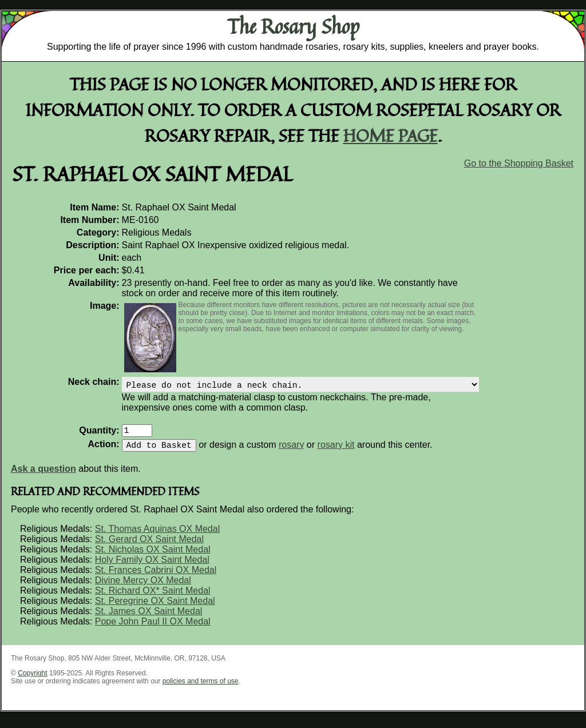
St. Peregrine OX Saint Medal (155, 608)
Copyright (32, 680)
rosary (291, 451)
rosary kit (336, 451)
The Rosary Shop (293, 26)
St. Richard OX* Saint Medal (153, 597)
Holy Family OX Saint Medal (152, 566)
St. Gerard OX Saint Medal (149, 546)
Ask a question (43, 476)
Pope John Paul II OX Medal (153, 628)
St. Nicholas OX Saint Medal (153, 556)
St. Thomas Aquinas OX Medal (157, 536)
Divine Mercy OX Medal (143, 587)
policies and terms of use (201, 688)
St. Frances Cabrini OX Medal (156, 577)
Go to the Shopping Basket (519, 163)
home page (391, 135)
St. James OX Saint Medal (149, 618)
